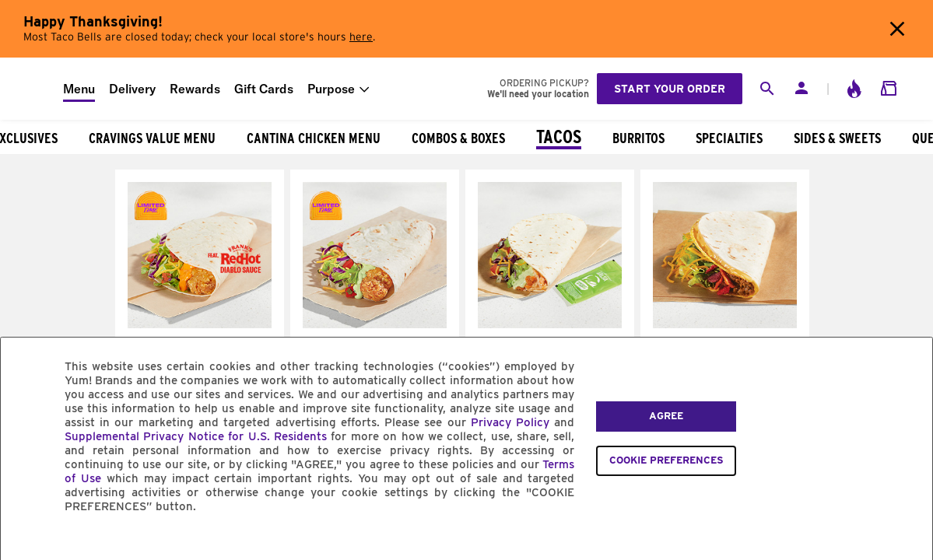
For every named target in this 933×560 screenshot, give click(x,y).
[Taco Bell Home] (32, 89)
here (361, 37)
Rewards (195, 89)
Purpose (331, 89)
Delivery (132, 89)
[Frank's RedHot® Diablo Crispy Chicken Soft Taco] (200, 324)
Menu (79, 89)
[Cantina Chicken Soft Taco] (550, 324)
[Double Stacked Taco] (725, 324)
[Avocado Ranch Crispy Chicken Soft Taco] (375, 324)
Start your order (670, 89)
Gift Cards (264, 89)
